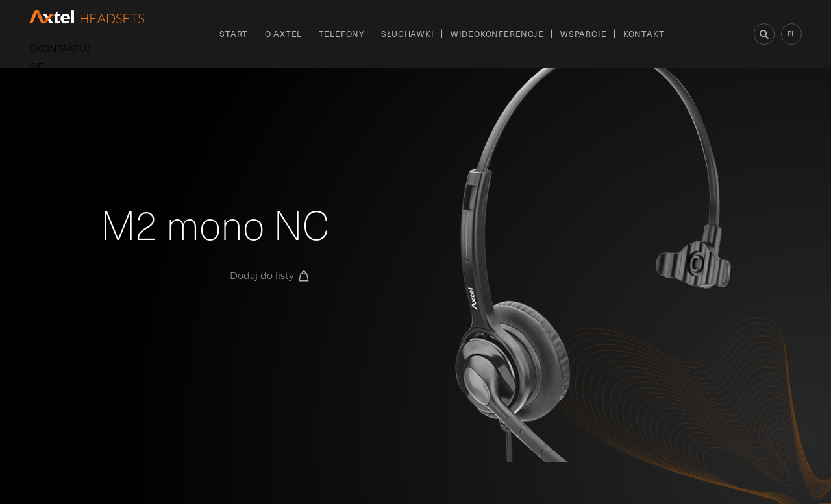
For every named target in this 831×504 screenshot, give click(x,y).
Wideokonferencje (497, 33)
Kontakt (644, 33)
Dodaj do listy (269, 276)
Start (234, 33)
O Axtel (284, 33)
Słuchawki (407, 33)
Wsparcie (583, 33)
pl (791, 33)
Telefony (342, 33)
